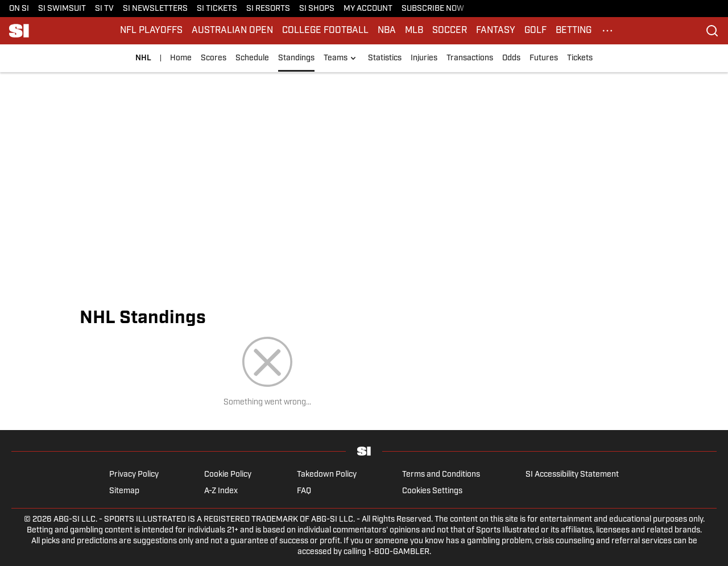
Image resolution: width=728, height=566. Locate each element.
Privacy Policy (134, 475)
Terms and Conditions (441, 475)
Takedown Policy (327, 475)
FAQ (304, 491)
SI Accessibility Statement (572, 475)
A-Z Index (221, 491)
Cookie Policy (228, 475)
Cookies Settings (432, 491)
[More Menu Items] (607, 31)
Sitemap (124, 491)
